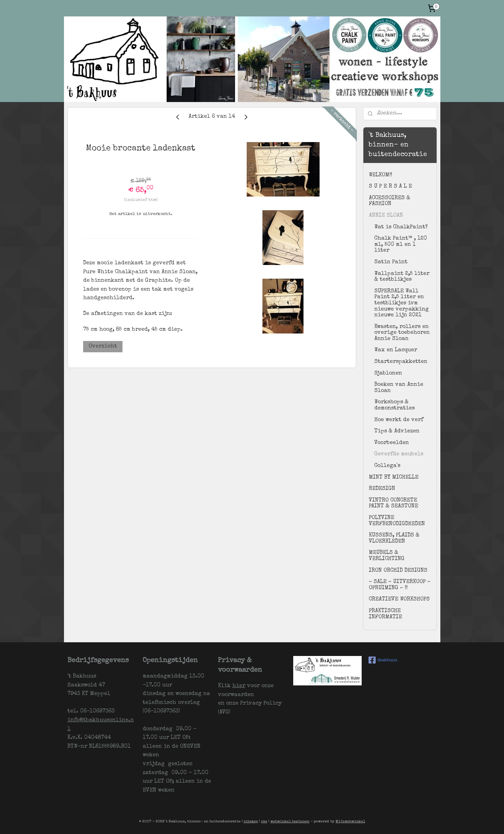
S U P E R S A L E (390, 187)
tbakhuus (383, 660)
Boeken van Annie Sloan (399, 388)
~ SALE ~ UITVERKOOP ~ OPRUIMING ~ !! (400, 585)
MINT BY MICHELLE (394, 478)
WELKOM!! (380, 175)
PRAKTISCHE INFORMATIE (385, 614)
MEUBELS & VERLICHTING (387, 556)
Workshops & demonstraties (395, 405)
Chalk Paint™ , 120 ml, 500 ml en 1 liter (401, 245)
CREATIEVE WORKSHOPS (399, 599)
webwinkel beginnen (290, 822)
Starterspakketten (401, 362)
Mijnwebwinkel (350, 822)
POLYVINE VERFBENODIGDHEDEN (397, 521)
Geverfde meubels (399, 454)
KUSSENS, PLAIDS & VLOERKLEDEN (394, 539)
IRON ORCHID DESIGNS (398, 571)
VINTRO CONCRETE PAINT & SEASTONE (393, 504)
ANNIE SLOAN (386, 216)
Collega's (387, 466)
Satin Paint (391, 262)
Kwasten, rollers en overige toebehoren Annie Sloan (402, 333)
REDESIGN (382, 489)
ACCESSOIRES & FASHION (390, 201)
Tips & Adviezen (397, 431)
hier (239, 686)
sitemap (251, 822)
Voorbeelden (392, 443)
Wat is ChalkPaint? (401, 227)
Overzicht (103, 346)
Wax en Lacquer (396, 350)
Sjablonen (388, 374)
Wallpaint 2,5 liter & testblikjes (402, 277)
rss (264, 822)
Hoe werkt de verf (399, 420)
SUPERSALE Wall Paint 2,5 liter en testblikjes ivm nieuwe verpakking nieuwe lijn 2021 (402, 303)
